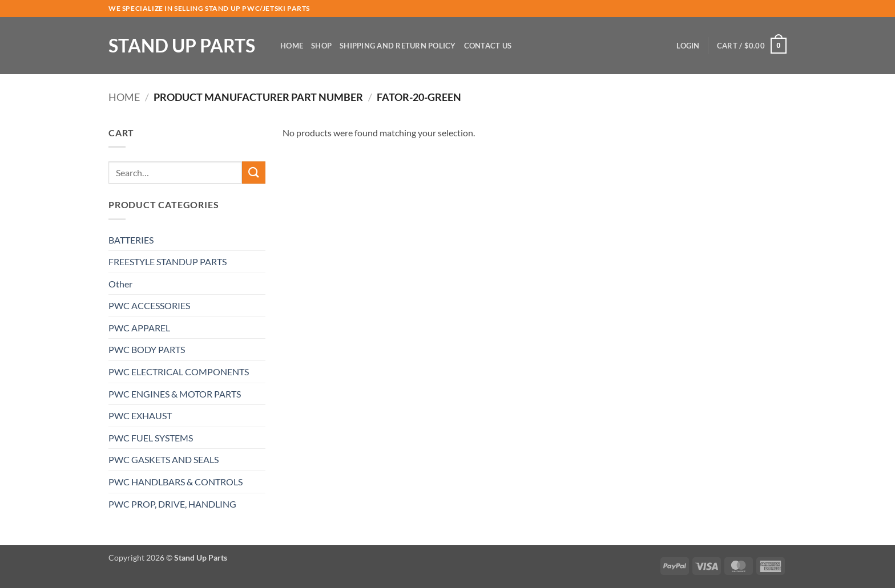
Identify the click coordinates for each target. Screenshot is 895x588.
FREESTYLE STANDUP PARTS (168, 261)
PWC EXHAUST (140, 415)
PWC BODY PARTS (147, 349)
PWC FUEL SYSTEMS (151, 438)
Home (292, 46)
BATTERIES (131, 240)
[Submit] (253, 173)
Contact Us (488, 46)
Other (120, 284)
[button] (688, 46)
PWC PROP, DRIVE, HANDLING (172, 504)
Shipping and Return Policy (398, 46)
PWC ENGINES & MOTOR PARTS (175, 394)
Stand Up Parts (182, 46)
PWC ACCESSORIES (149, 305)
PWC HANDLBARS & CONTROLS (176, 482)
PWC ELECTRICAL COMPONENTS (179, 372)
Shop (321, 46)
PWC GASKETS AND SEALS (164, 459)
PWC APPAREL (139, 328)
